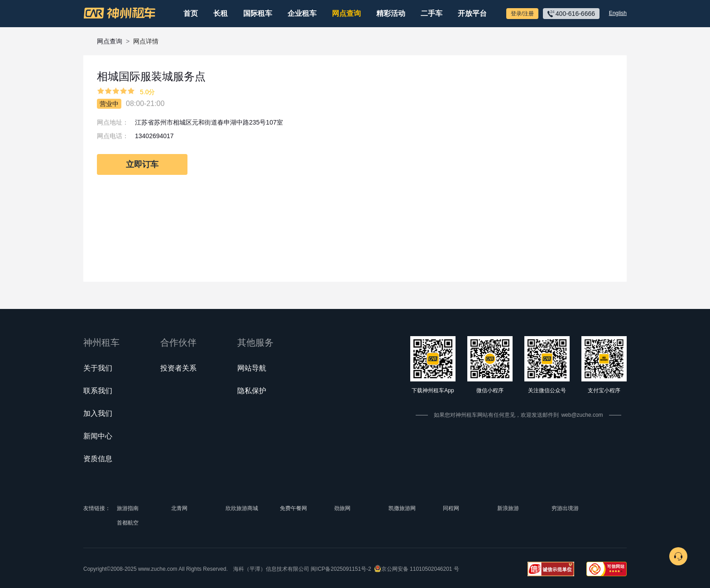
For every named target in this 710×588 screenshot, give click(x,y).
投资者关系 (178, 368)
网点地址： (113, 122)
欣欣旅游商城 (242, 508)
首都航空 (128, 523)
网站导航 (252, 368)
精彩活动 (391, 13)
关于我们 (98, 368)
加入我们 (98, 413)
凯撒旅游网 (402, 508)
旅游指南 (128, 508)
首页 (191, 13)
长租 (221, 13)
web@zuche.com (582, 415)
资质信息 (98, 459)
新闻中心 (98, 436)
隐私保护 (252, 391)
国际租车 (258, 13)
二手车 (432, 13)
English (618, 13)
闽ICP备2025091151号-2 (341, 569)
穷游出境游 (565, 508)
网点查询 (346, 13)
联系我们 (98, 391)
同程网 (451, 508)
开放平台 (472, 13)
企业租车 (302, 13)
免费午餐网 (293, 508)
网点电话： (113, 136)
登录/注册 (522, 14)
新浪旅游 (508, 508)
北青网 (179, 508)
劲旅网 (342, 508)
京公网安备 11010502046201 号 (420, 569)
